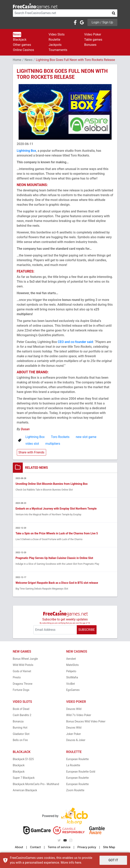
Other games (22, 45)
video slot (32, 444)
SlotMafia (72, 678)
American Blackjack (25, 790)
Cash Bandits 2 (22, 715)
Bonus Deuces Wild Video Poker (86, 722)
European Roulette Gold (81, 772)
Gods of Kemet (22, 671)
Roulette (55, 40)
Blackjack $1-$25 (23, 759)
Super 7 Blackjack (24, 778)
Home (17, 60)
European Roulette (78, 759)
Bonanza (18, 722)
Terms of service (59, 847)
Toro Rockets (60, 437)
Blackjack (20, 40)
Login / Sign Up (102, 22)
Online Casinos (24, 50)
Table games (93, 40)
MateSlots (73, 665)
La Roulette (73, 765)
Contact (35, 847)
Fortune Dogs (21, 690)
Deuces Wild (74, 709)
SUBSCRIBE (87, 630)
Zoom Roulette (75, 790)
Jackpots (55, 45)
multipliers (53, 444)
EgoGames (73, 690)
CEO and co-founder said (75, 342)
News (17, 34)
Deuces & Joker (76, 740)
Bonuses (90, 45)
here (78, 863)
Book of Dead (21, 709)
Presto (17, 678)
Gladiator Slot (21, 734)
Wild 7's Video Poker (79, 715)
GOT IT (113, 860)
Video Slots (57, 34)
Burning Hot (20, 728)
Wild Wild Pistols (23, 665)
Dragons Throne (23, 684)
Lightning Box (27, 151)
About (19, 847)
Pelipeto (71, 671)
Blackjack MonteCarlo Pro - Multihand (36, 784)
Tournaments (58, 50)
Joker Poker (74, 734)
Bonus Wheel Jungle (25, 659)
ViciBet (71, 684)
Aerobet (71, 659)
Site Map (109, 847)
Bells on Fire (20, 740)
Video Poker (93, 34)
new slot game (86, 437)
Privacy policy (87, 847)
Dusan (25, 429)
